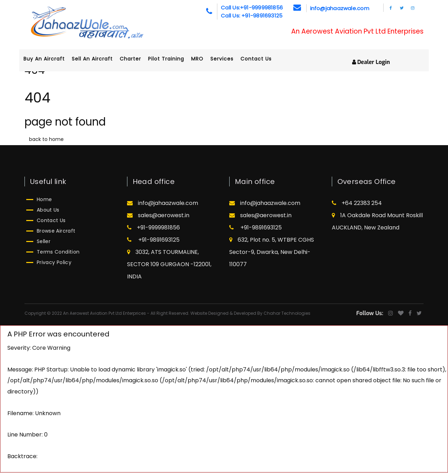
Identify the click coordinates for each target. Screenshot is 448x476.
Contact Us (262, 59)
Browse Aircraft (56, 231)
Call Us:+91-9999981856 (252, 8)
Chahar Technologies (287, 313)
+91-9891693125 (153, 240)
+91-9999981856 (153, 228)
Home (44, 199)
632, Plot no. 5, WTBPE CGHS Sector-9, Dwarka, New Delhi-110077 (272, 252)
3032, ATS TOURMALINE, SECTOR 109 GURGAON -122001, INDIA (169, 264)
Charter (137, 59)
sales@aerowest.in (158, 215)
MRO (204, 59)
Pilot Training (172, 59)
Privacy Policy (54, 262)
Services (228, 59)
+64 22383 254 (357, 203)
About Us (48, 210)
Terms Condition (58, 252)
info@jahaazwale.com (340, 8)
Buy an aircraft (50, 59)
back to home (46, 139)
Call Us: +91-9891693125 (252, 16)
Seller (44, 241)
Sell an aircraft (99, 59)
